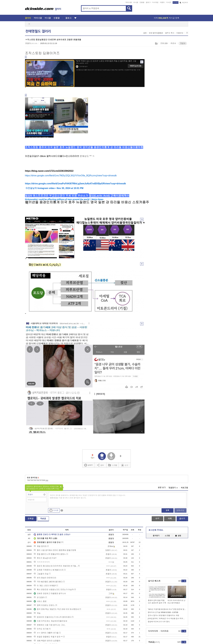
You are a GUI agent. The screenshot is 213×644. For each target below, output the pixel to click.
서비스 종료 (40, 601)
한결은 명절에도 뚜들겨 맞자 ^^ (48, 637)
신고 (125, 465)
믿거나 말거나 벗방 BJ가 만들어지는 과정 (164, 615)
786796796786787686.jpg (38, 480)
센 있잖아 (39, 597)
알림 (178, 536)
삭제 (170, 519)
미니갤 (136, 2)
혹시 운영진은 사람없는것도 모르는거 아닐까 (54, 590)
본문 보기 (162, 488)
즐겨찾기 (156, 536)
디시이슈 (165, 631)
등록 (167, 510)
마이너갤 (129, 2)
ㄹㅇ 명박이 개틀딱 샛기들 (46, 633)
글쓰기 (182, 519)
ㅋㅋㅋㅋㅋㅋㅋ (42, 562)
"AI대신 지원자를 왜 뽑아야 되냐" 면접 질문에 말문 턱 (167, 609)
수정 (157, 519)
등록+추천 (180, 510)
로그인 (176, 3)
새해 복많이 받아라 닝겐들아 (47, 641)
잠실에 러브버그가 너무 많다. (159, 622)
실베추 (88, 465)
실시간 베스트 (154, 581)
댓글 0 (183, 43)
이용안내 (180, 33)
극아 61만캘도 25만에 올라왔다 (48, 582)
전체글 (31, 519)
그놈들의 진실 (41, 574)
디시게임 (155, 2)
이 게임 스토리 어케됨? (45, 586)
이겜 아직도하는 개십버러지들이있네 (50, 621)
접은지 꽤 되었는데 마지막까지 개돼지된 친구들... (56, 566)
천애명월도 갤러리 (38, 31)
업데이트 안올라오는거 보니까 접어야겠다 (53, 617)
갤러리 (28, 18)
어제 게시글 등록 (167, 18)
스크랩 (156, 43)
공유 (100, 465)
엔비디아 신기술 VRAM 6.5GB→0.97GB (163, 612)
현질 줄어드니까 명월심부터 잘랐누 (50, 554)
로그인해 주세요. (156, 530)
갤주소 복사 (170, 33)
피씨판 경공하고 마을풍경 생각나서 (50, 593)
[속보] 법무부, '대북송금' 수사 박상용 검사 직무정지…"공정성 (167, 619)
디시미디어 (153, 631)
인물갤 (142, 2)
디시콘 (169, 2)
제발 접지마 (40, 546)
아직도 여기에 (41, 629)
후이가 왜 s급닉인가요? (45, 558)
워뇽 (37, 613)
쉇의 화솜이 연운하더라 (45, 578)
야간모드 (184, 3)
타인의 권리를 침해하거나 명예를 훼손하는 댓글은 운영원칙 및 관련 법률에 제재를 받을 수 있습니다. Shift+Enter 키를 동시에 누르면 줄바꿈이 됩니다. (88, 497)
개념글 (43, 519)
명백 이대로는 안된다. (44, 605)
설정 (145, 33)
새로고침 (184, 488)
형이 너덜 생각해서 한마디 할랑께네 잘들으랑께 (55, 550)
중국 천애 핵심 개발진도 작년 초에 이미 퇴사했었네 (56, 609)
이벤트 (162, 2)
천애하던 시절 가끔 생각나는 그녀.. (50, 625)
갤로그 (148, 2)
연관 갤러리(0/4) (156, 33)
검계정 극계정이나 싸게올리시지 (49, 570)
